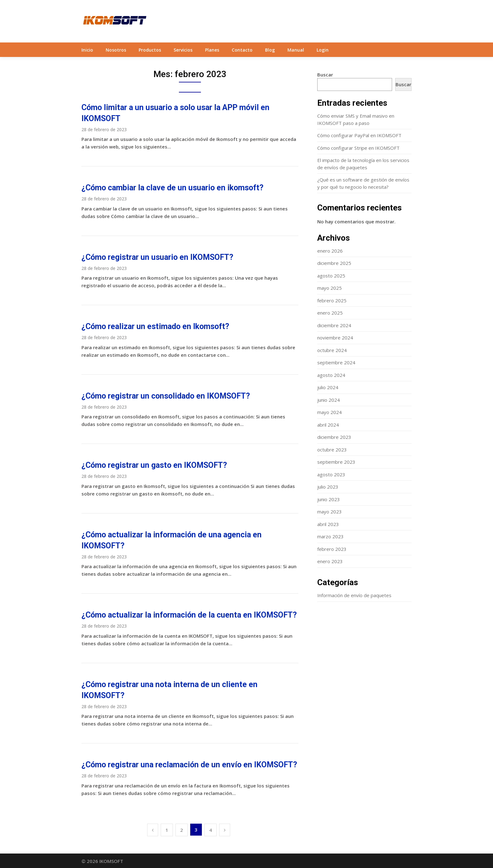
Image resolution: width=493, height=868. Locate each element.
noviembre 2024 (335, 338)
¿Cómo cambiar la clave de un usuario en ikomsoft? (172, 188)
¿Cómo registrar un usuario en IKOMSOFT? (157, 257)
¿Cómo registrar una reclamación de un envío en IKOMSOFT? (189, 765)
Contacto (242, 50)
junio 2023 (329, 499)
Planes (212, 50)
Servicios (183, 50)
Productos (150, 50)
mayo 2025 (330, 288)
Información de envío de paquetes (354, 595)
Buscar (325, 75)
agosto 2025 (331, 276)
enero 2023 (330, 561)
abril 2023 (328, 524)
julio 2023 (328, 487)
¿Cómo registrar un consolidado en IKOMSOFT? (166, 396)
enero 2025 (330, 313)
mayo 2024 (330, 412)
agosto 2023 (331, 474)
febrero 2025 (332, 300)
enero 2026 (330, 251)
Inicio (87, 50)
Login (323, 50)
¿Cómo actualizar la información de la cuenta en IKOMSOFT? (189, 615)
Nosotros (116, 50)
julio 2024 (328, 387)
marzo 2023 (330, 536)
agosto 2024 (331, 375)
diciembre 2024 (334, 325)
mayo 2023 (330, 512)
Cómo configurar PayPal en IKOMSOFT (359, 135)
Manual (296, 50)
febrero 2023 (332, 549)
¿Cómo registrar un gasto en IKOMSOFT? (154, 465)
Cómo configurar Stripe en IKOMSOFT (358, 148)
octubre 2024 (332, 350)
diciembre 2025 (334, 263)
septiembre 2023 (336, 462)
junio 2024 (329, 400)
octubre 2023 (332, 450)
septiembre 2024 (336, 362)
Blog (270, 50)
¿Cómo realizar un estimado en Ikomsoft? (155, 326)
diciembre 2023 (334, 437)
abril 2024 (328, 425)
